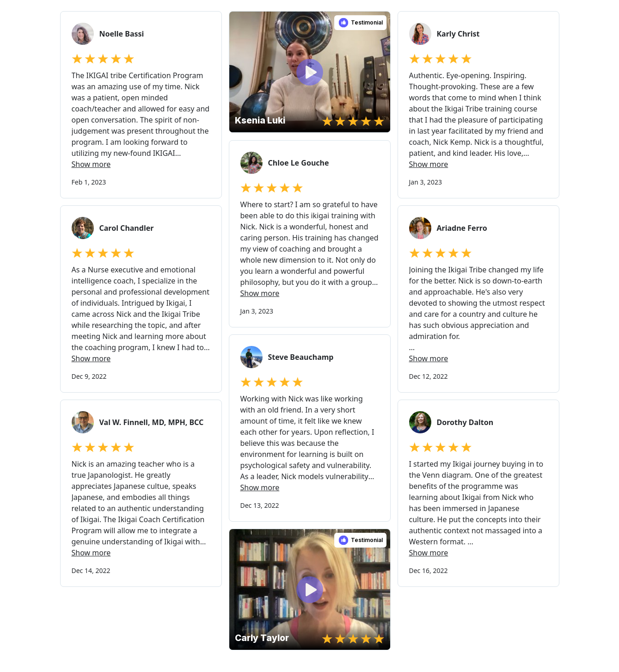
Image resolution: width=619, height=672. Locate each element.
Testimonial (367, 22)
